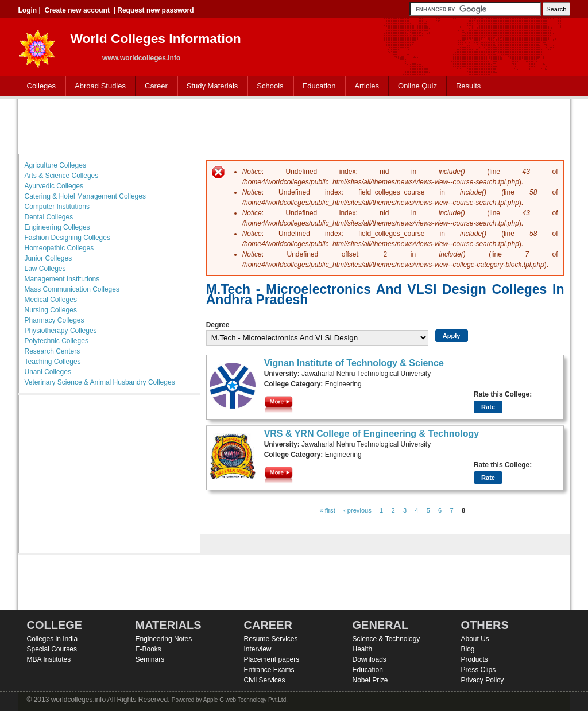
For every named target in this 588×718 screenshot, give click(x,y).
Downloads (370, 659)
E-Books (148, 649)
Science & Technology (386, 639)
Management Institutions (62, 279)
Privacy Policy (483, 680)
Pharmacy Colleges (55, 320)
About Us (475, 639)
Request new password (155, 10)
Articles (367, 86)
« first (328, 510)
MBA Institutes (49, 659)
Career (154, 86)
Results (468, 86)
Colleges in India (53, 639)
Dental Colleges (49, 217)
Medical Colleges (51, 300)
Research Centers (53, 351)
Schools (268, 86)
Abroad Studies (98, 86)
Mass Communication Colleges (72, 289)
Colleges (39, 86)
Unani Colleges (48, 372)
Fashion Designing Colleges (67, 238)
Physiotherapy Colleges (61, 331)
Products (475, 659)
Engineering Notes (164, 639)
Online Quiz (417, 86)
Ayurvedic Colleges (54, 186)
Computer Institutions (57, 207)
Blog (468, 649)
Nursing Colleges (51, 310)
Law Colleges (45, 269)
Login (28, 10)
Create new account (77, 10)
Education (317, 86)
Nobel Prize (370, 680)
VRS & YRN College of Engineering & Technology (372, 434)
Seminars (150, 659)
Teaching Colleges (53, 362)
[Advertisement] (294, 125)
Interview (258, 649)
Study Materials (210, 86)
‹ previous (357, 510)
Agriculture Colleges (55, 165)
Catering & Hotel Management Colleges (85, 196)
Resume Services (271, 639)
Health (363, 649)
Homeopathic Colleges (59, 248)
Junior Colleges (49, 258)
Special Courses (52, 649)
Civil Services (265, 680)
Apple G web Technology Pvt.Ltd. (245, 700)
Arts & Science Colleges (62, 176)
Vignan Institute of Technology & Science (354, 363)
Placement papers (272, 659)
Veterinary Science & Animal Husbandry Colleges (100, 382)
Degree (218, 325)
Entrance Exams (269, 670)
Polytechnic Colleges (57, 341)
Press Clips (479, 670)
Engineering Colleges (57, 227)
